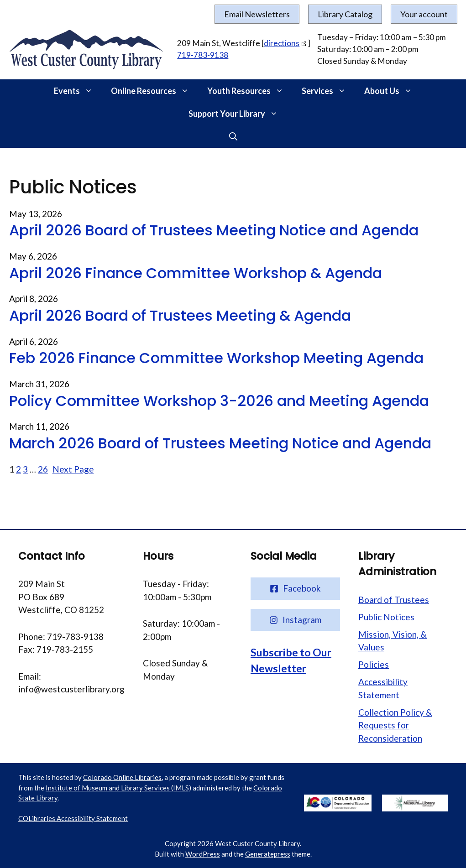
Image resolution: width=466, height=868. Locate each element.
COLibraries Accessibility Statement (73, 818)
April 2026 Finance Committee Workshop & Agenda (196, 273)
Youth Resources (250, 91)
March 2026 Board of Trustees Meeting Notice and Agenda (220, 443)
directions (282, 43)
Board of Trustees (394, 600)
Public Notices (386, 617)
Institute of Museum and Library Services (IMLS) (118, 788)
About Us (393, 91)
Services (328, 91)
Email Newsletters (257, 14)
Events (78, 91)
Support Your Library (238, 114)
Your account (424, 14)
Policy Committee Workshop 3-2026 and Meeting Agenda (219, 401)
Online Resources (154, 91)
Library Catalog (345, 14)
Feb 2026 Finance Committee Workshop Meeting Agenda (216, 358)
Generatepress (268, 854)
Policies (374, 664)
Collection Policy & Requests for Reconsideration (395, 725)
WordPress (203, 854)
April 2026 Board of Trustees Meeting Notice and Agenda (214, 230)
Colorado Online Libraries (122, 777)
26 (43, 469)
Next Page (73, 469)
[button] (91, 91)
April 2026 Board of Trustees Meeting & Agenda (180, 316)
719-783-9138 (203, 55)
